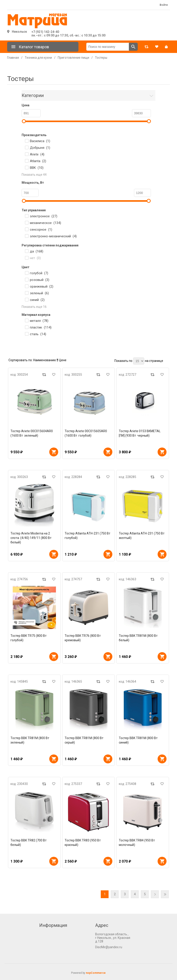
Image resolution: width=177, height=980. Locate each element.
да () (37, 251)
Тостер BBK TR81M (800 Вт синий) (139, 740)
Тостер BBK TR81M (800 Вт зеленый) (30, 740)
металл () (39, 321)
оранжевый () (42, 286)
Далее (155, 894)
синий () (37, 300)
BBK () (37, 168)
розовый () (40, 280)
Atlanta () (38, 161)
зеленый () (39, 293)
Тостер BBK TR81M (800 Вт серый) (84, 740)
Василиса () (40, 141)
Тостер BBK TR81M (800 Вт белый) (139, 638)
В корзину (54, 452)
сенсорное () (41, 230)
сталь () (38, 334)
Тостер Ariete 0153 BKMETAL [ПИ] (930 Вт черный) (140, 433)
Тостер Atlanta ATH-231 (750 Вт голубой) (88, 536)
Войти (164, 5)
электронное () (44, 216)
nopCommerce (96, 973)
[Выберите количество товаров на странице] (139, 361)
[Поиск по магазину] (108, 47)
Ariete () (37, 154)
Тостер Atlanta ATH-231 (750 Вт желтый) (142, 536)
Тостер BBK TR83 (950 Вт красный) (83, 843)
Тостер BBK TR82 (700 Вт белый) (29, 843)
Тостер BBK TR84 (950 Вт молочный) (137, 843)
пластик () (41, 327)
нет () (35, 258)
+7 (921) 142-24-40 (45, 32)
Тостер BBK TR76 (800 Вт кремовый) (83, 638)
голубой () (39, 273)
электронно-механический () (53, 236)
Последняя (165, 894)
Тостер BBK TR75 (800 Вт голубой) (29, 638)
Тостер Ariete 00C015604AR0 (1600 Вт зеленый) (32, 433)
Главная (13, 58)
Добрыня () (40, 148)
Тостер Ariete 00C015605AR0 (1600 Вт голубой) (86, 433)
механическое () (45, 223)
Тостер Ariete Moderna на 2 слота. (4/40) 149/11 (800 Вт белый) (31, 538)
